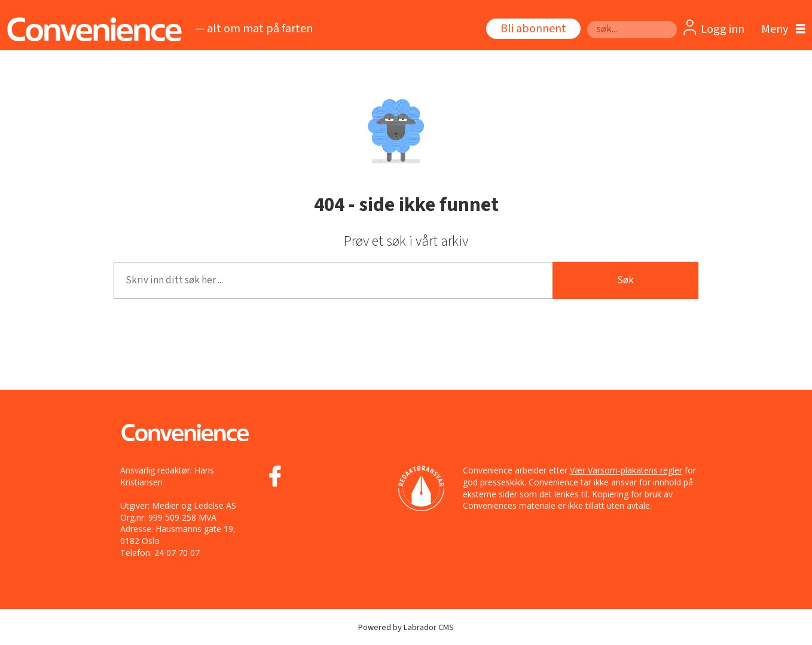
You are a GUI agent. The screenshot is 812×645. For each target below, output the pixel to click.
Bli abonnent (533, 29)
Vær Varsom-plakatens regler (626, 470)
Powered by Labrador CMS (406, 627)
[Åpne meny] (780, 30)
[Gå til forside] (91, 30)
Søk (587, 21)
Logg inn (723, 29)
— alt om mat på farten (254, 29)
